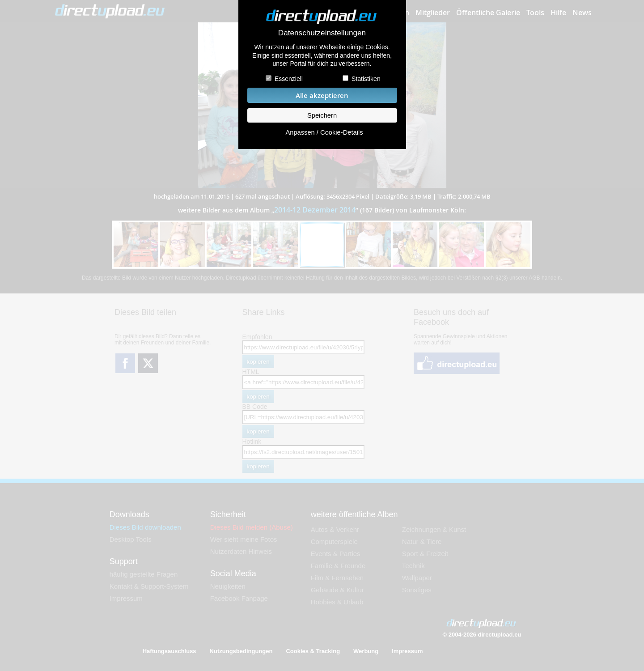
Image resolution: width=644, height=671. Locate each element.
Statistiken (366, 79)
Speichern (322, 115)
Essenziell (289, 79)
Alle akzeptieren (322, 96)
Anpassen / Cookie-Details (324, 132)
